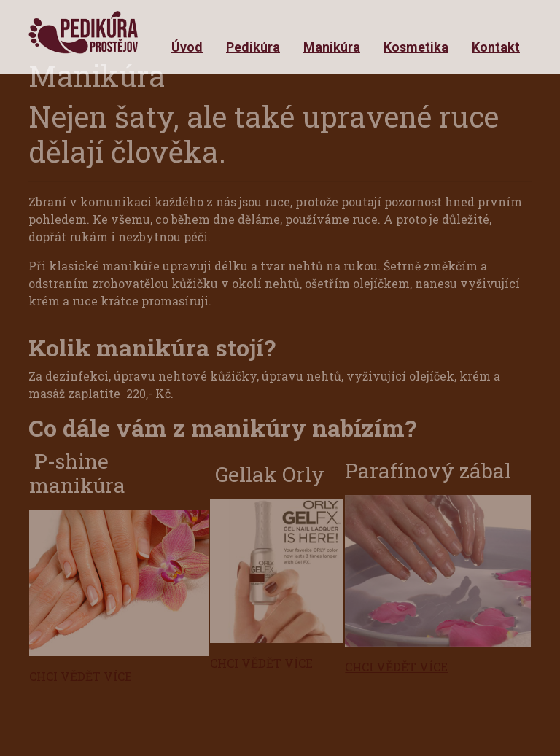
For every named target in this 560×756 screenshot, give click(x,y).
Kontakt (496, 47)
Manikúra (332, 47)
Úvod (187, 47)
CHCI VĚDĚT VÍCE (81, 676)
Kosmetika (416, 47)
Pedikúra (253, 47)
